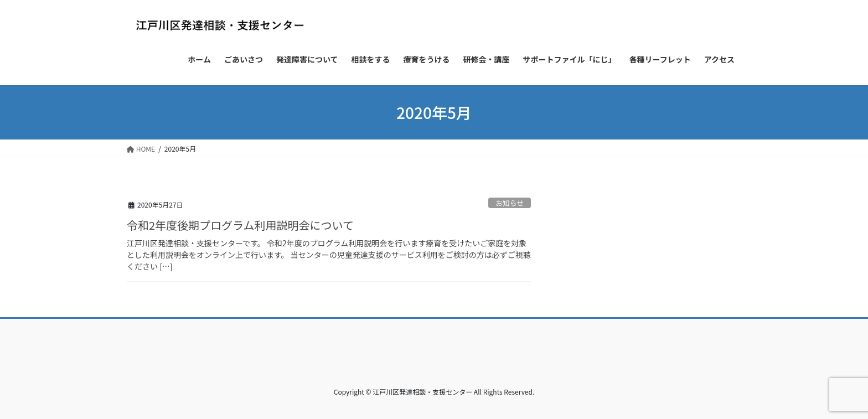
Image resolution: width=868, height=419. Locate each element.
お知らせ (510, 203)
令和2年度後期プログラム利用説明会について (240, 225)
